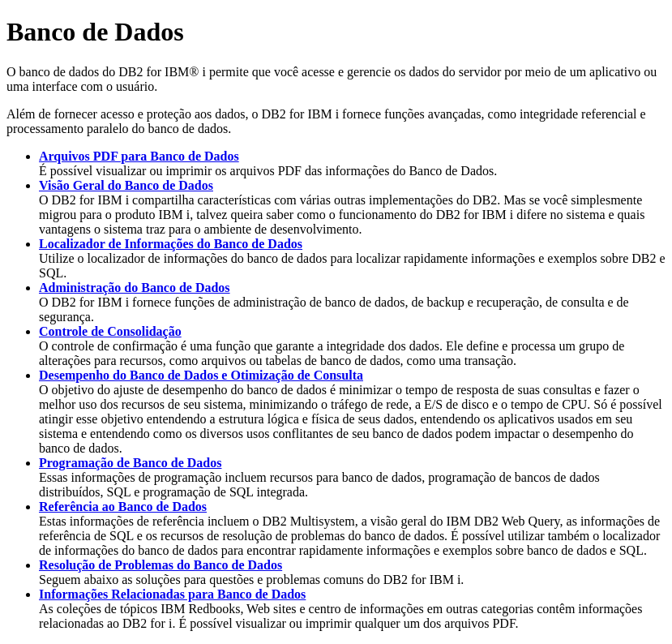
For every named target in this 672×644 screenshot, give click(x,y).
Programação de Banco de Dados (130, 463)
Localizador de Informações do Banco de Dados (171, 244)
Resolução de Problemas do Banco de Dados (161, 565)
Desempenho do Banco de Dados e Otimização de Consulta (201, 375)
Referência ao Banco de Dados (123, 507)
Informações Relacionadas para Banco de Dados (172, 594)
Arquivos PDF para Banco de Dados (139, 156)
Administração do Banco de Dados (135, 288)
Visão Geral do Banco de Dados (126, 185)
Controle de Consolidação (110, 331)
